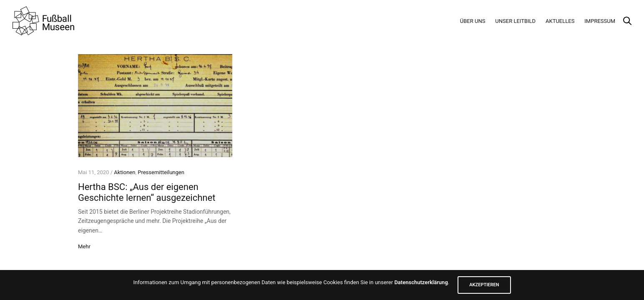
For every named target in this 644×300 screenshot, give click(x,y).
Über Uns (473, 21)
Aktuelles (560, 21)
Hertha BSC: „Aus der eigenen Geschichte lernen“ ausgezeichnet (147, 192)
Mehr (84, 246)
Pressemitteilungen (161, 172)
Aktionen (125, 172)
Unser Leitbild (515, 21)
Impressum (600, 21)
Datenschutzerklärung (421, 282)
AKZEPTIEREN (484, 285)
